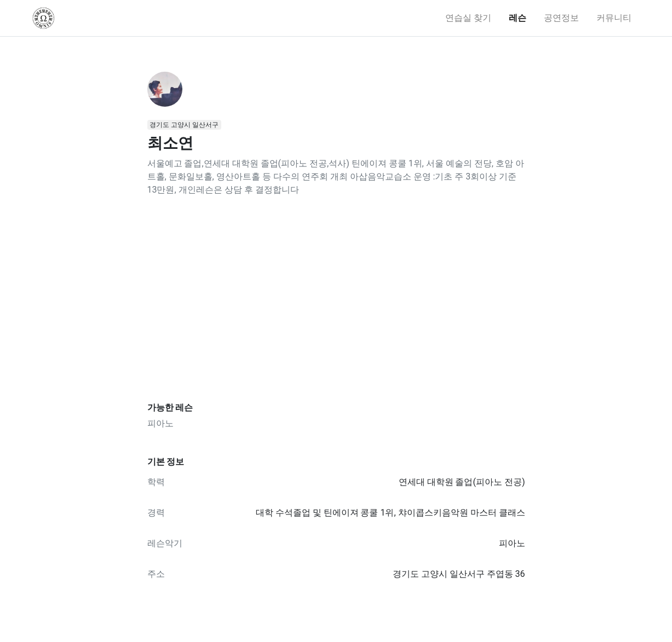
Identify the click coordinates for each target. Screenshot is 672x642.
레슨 (518, 18)
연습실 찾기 (468, 18)
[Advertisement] (336, 299)
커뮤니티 (614, 18)
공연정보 (561, 18)
